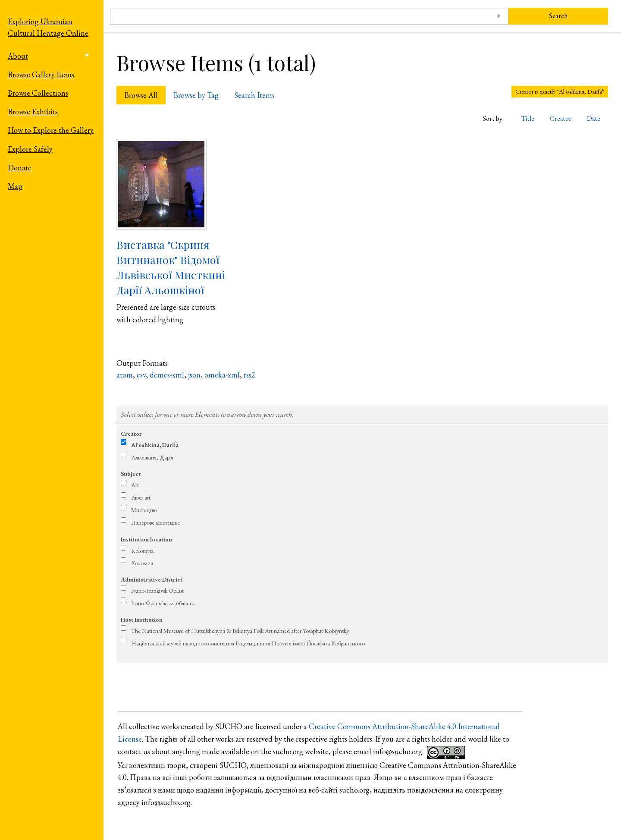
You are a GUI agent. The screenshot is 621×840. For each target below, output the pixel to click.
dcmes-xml (167, 375)
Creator (561, 118)
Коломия (142, 563)
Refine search (362, 397)
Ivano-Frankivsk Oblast (157, 591)
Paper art (141, 497)
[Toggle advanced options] (499, 16)
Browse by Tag (196, 95)
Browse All (141, 95)
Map (15, 186)
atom (125, 375)
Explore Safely (30, 149)
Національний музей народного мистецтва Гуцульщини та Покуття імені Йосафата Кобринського (248, 643)
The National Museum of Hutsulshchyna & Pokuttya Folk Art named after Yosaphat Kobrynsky (240, 631)
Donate (20, 168)
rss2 (249, 375)
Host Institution (142, 620)
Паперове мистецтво (156, 522)
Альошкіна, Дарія (152, 457)
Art (135, 485)
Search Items (254, 95)
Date (594, 118)
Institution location (146, 539)
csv (141, 375)
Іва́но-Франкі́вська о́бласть (162, 603)
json (194, 375)
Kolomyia (142, 551)
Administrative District (152, 579)
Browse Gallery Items (41, 74)
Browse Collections (38, 93)
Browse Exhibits (33, 112)
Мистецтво (144, 510)
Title (528, 118)
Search (558, 16)
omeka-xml (222, 375)
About (18, 56)
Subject (131, 474)
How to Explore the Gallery (51, 130)
